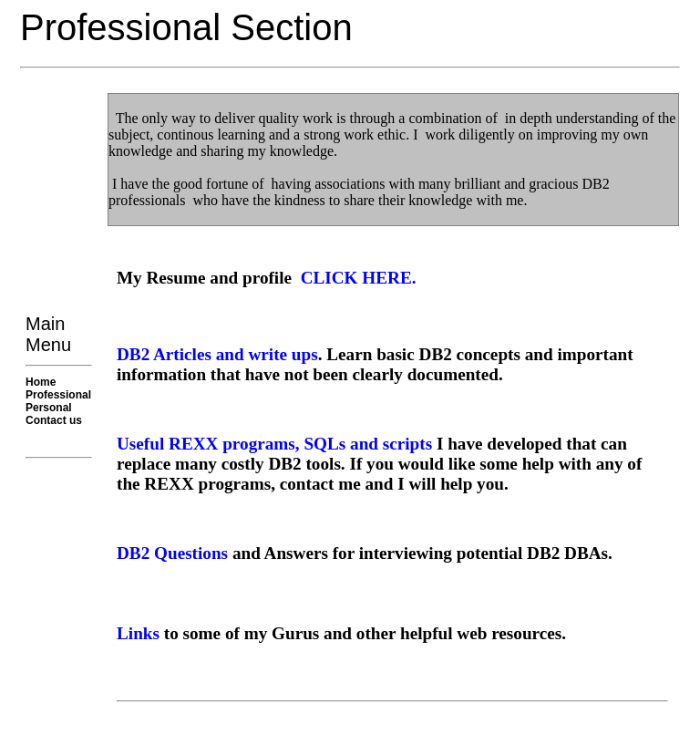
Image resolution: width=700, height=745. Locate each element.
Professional (58, 395)
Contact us (54, 420)
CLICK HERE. (359, 278)
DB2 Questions (172, 553)
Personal (49, 408)
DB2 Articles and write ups (217, 354)
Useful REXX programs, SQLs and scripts (274, 444)
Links (138, 633)
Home (41, 382)
